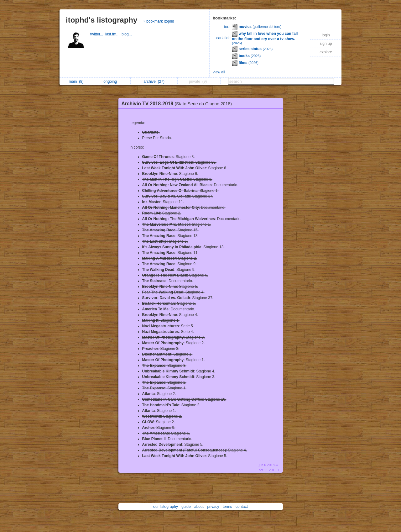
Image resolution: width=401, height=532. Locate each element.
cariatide (224, 38)
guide (186, 507)
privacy (213, 507)
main (76, 82)
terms (227, 507)
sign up (326, 44)
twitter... (98, 34)
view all (219, 72)
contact (242, 507)
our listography (166, 507)
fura (227, 27)
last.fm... (113, 34)
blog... (127, 34)
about (199, 507)
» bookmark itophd (159, 21)
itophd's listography (102, 20)
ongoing (112, 82)
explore (326, 52)
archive (154, 82)
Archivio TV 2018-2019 (178, 104)
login (326, 35)
